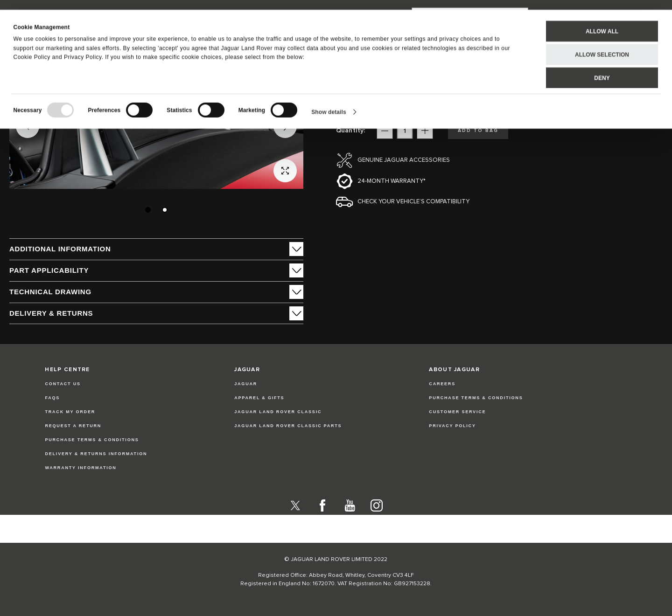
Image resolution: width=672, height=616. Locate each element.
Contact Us (63, 384)
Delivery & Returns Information (96, 454)
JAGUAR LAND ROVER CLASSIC (278, 412)
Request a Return (73, 426)
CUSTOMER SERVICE (457, 412)
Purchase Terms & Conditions (92, 440)
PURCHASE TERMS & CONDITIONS (476, 398)
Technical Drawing (50, 292)
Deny (602, 68)
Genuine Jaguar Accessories (404, 160)
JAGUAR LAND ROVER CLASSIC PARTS (288, 426)
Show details (329, 102)
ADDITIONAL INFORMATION (60, 249)
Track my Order (70, 412)
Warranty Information (80, 468)
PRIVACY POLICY (452, 426)
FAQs (52, 398)
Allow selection (602, 45)
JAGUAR (246, 384)
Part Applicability (49, 270)
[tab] (156, 249)
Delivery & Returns (51, 313)
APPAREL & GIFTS (259, 398)
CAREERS (442, 384)
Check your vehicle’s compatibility (413, 202)
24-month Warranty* (392, 181)
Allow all (602, 21)
